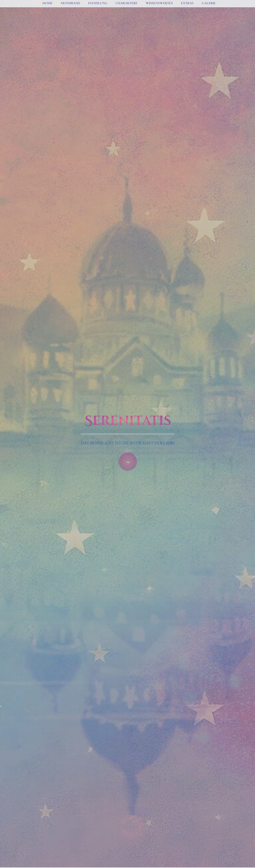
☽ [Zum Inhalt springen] (128, 462)
